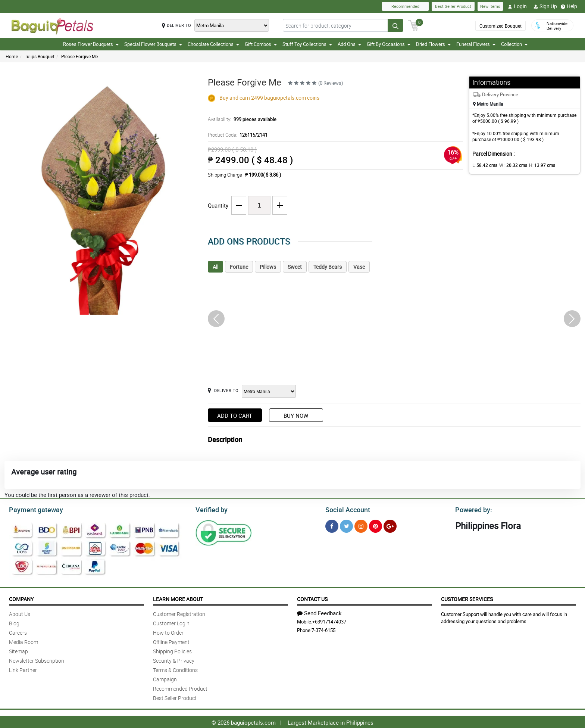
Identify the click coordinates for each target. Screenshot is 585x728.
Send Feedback (319, 612)
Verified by (210, 509)
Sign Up (545, 6)
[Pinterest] (376, 525)
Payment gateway (33, 509)
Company (21, 598)
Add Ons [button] (349, 44)
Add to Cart (235, 416)
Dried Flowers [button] (433, 44)
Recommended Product (180, 687)
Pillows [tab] (268, 267)
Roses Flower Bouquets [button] (91, 44)
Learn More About (178, 598)
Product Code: (236, 135)
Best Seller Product (453, 6)
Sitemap (18, 650)
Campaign (165, 678)
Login (517, 6)
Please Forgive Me (79, 56)
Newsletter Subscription (37, 659)
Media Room (24, 641)
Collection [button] (514, 44)
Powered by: (472, 509)
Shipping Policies (172, 650)
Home (12, 56)
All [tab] (215, 267)
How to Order (168, 631)
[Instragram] (361, 525)
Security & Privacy (174, 659)
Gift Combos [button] (261, 44)
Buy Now (296, 416)
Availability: (240, 119)
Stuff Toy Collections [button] (307, 44)
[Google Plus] (390, 525)
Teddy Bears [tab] (328, 267)
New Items (490, 6)
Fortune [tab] (239, 267)
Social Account (346, 509)
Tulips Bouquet (40, 56)
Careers (18, 631)
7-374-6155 (323, 629)
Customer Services (467, 598)
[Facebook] (332, 525)
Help (569, 6)
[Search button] (395, 25)
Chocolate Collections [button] (213, 44)
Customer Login (171, 622)
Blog (14, 622)
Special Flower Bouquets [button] (153, 44)
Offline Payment (171, 641)
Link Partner (23, 669)
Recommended (405, 6)
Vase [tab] (359, 267)
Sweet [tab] (295, 267)
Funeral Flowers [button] (476, 44)
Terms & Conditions (175, 669)
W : (510, 165)
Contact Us (312, 598)
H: (536, 165)
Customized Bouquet (500, 26)
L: (484, 165)
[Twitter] (346, 525)
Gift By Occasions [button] (389, 44)
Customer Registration (179, 613)
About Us (20, 613)
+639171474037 (329, 620)
